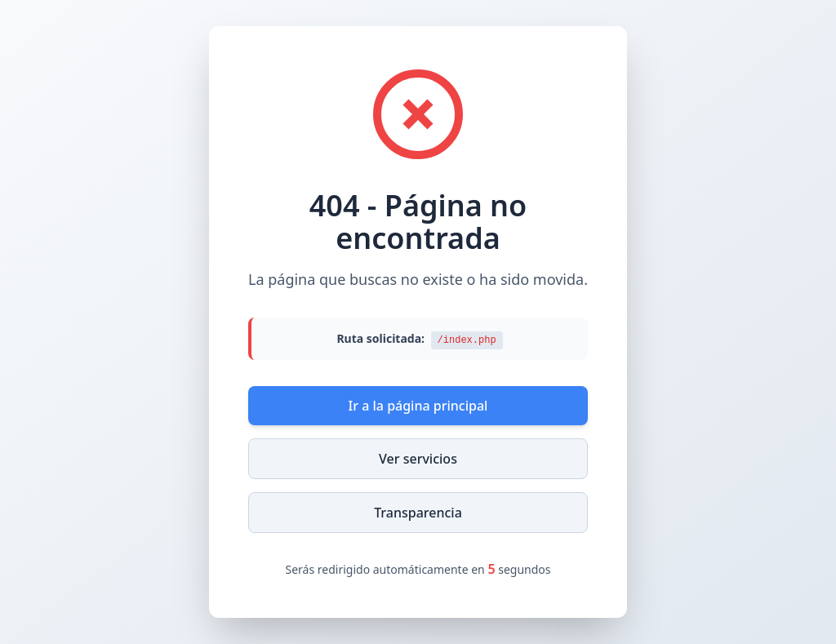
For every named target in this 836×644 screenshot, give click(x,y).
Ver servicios (418, 459)
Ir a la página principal (418, 406)
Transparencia (418, 513)
